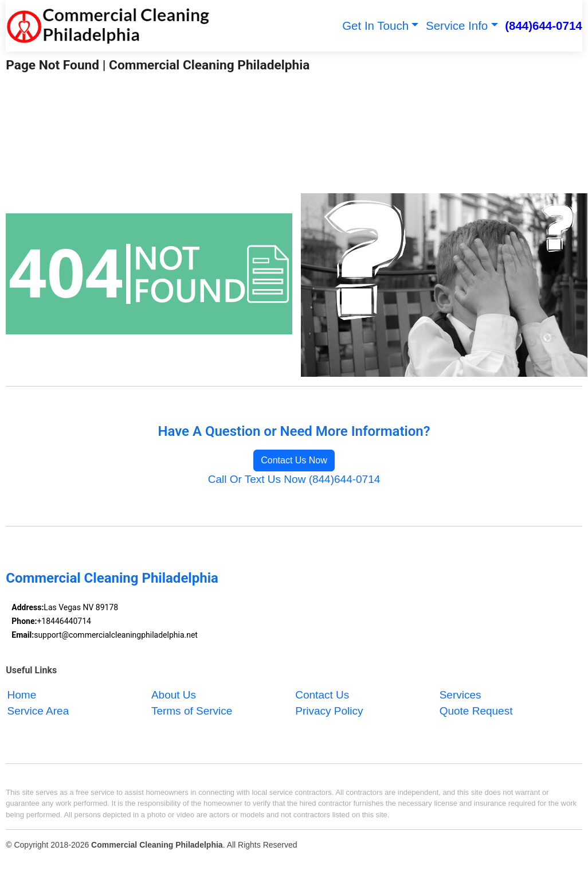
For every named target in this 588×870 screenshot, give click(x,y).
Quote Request (476, 711)
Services (460, 695)
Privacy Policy (329, 711)
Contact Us (322, 695)
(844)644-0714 (544, 26)
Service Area (38, 711)
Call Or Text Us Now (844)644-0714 (294, 479)
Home (22, 695)
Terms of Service (192, 711)
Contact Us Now (294, 460)
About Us (174, 695)
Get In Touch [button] (375, 26)
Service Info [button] (457, 26)
